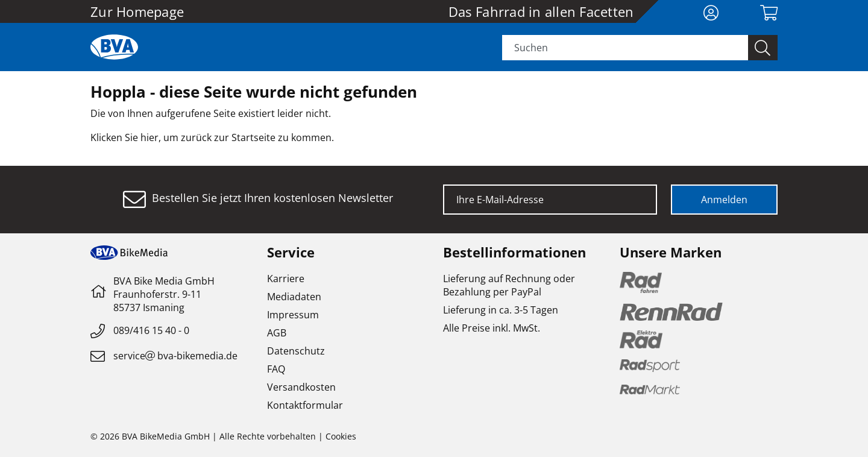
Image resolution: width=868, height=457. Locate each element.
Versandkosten (301, 387)
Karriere (286, 279)
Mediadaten (294, 297)
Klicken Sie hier (124, 137)
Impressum (293, 315)
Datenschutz (296, 351)
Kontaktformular (305, 405)
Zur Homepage (137, 11)
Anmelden (724, 200)
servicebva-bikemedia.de (175, 356)
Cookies (341, 436)
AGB (277, 333)
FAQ (276, 369)
